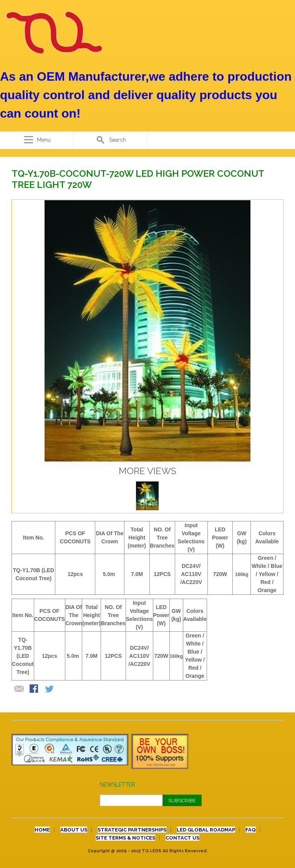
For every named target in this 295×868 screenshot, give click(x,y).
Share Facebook (35, 689)
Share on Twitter (50, 689)
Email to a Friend (19, 689)
